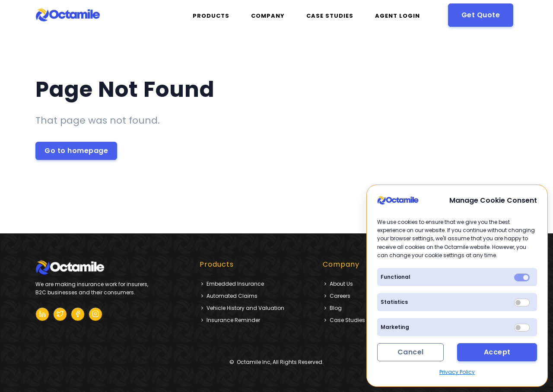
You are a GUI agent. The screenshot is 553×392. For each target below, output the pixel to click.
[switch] (522, 303)
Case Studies (344, 320)
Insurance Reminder (230, 320)
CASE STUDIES (330, 16)
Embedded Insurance (232, 284)
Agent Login (397, 16)
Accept (497, 352)
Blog (332, 308)
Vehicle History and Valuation (242, 308)
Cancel (411, 352)
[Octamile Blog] (42, 314)
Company (268, 16)
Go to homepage (76, 151)
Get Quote (481, 15)
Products (211, 16)
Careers (337, 296)
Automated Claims (229, 296)
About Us (338, 284)
